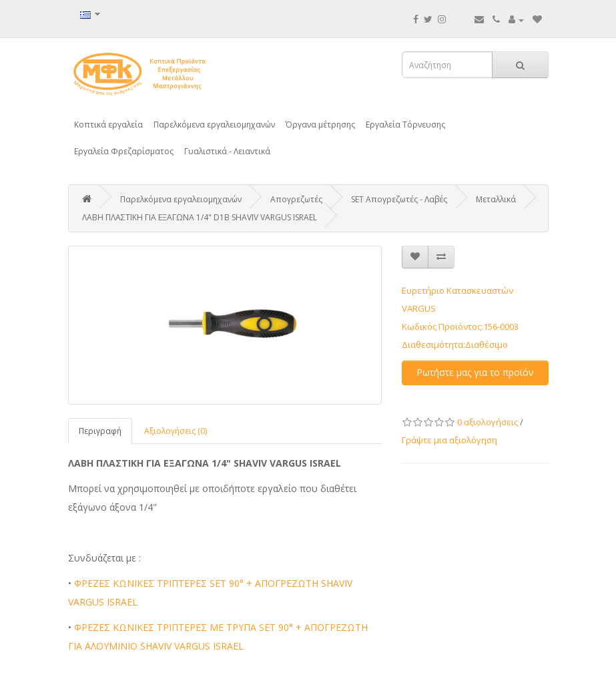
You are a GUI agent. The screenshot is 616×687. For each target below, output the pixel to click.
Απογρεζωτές (296, 199)
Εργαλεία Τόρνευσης (405, 125)
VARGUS (419, 308)
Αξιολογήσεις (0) (176, 431)
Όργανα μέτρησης (320, 125)
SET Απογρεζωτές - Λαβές (399, 199)
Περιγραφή (100, 431)
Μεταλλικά (496, 199)
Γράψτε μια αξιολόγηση (449, 440)
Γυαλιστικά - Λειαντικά (227, 151)
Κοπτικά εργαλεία (108, 125)
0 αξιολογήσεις (488, 422)
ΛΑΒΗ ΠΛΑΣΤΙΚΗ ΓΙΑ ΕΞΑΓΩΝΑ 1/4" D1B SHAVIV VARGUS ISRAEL (200, 217)
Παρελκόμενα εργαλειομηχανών (214, 125)
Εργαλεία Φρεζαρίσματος (124, 151)
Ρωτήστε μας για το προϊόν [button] (475, 372)
